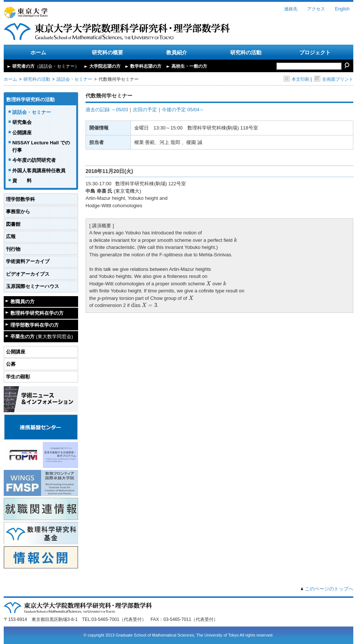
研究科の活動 (246, 52)
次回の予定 (145, 110)
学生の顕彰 (18, 377)
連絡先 (291, 9)
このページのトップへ (329, 589)
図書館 (13, 224)
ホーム (38, 52)
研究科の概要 (107, 52)
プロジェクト (315, 52)
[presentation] (235, 239)
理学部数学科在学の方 (35, 325)
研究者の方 (46, 66)
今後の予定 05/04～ (183, 110)
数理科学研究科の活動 (30, 100)
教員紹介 (177, 52)
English (342, 9)
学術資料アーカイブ (28, 261)
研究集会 (22, 122)
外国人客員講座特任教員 (39, 171)
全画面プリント (334, 79)
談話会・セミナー (74, 79)
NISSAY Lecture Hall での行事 (41, 146)
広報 (11, 236)
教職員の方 (22, 302)
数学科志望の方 (146, 66)
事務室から (18, 212)
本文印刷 (297, 79)
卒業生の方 (42, 337)
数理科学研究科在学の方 (37, 313)
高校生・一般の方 (189, 66)
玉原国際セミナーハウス (33, 286)
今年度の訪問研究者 (34, 160)
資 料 (22, 181)
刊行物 (13, 249)
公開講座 (22, 133)
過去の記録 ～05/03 (107, 110)
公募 (11, 364)
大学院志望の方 (105, 66)
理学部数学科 (20, 199)
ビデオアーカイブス (28, 274)
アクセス (316, 9)
